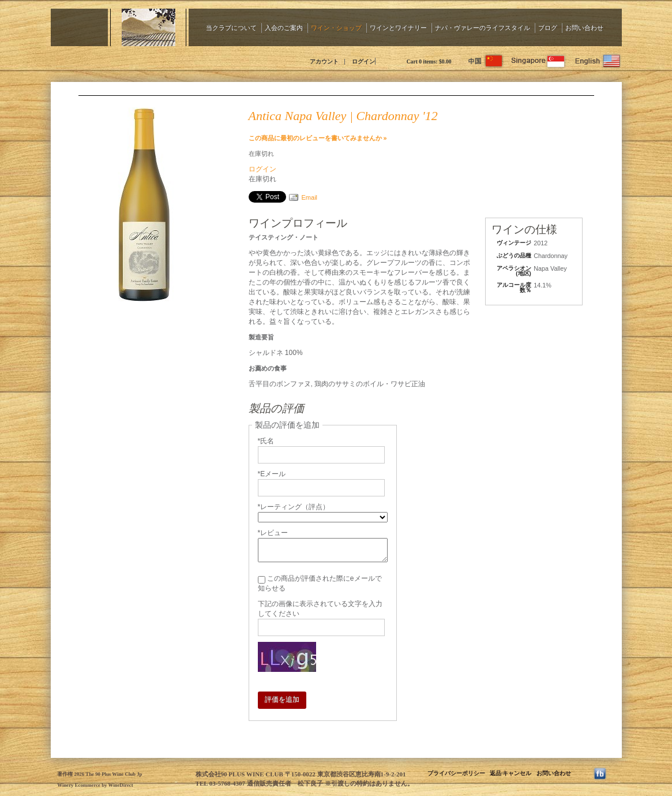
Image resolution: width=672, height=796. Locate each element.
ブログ (548, 27)
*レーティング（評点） (294, 507)
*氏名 (266, 441)
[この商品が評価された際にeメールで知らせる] (262, 580)
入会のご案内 (284, 27)
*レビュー (273, 533)
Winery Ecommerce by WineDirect (95, 785)
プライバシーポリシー (456, 773)
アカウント (324, 61)
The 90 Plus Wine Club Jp (155, 61)
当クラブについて (231, 27)
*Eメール (272, 474)
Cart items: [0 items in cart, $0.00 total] (429, 61)
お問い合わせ (584, 27)
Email (310, 197)
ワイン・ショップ (336, 27)
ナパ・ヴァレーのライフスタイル (483, 27)
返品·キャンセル (510, 773)
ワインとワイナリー (398, 27)
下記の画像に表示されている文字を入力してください (320, 609)
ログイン (363, 61)
